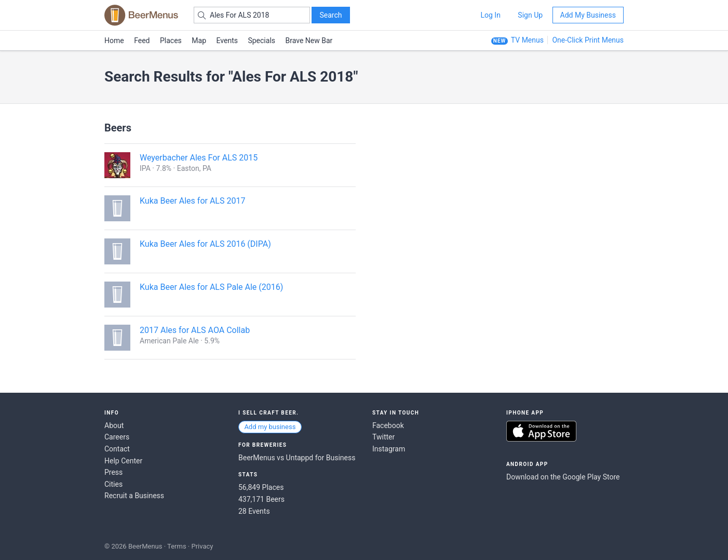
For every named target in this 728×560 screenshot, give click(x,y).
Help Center (123, 461)
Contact (117, 449)
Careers (117, 437)
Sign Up (530, 15)
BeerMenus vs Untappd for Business (297, 458)
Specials (261, 41)
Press (113, 472)
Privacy (202, 546)
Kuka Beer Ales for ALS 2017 (192, 201)
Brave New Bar (309, 41)
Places (171, 41)
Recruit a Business (134, 496)
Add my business (270, 427)
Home (114, 41)
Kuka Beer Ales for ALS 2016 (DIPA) (205, 244)
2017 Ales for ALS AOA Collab (195, 330)
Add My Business (588, 15)
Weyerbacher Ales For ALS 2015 (199, 158)
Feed (142, 41)
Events (227, 41)
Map (199, 41)
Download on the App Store (541, 431)
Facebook (388, 425)
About (114, 425)
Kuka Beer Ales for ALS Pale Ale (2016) (211, 287)
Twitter (383, 437)
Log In (490, 15)
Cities (113, 484)
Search (331, 15)
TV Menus (527, 40)
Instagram (389, 449)
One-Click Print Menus (588, 40)
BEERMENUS (141, 15)
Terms (177, 546)
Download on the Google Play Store (563, 477)
